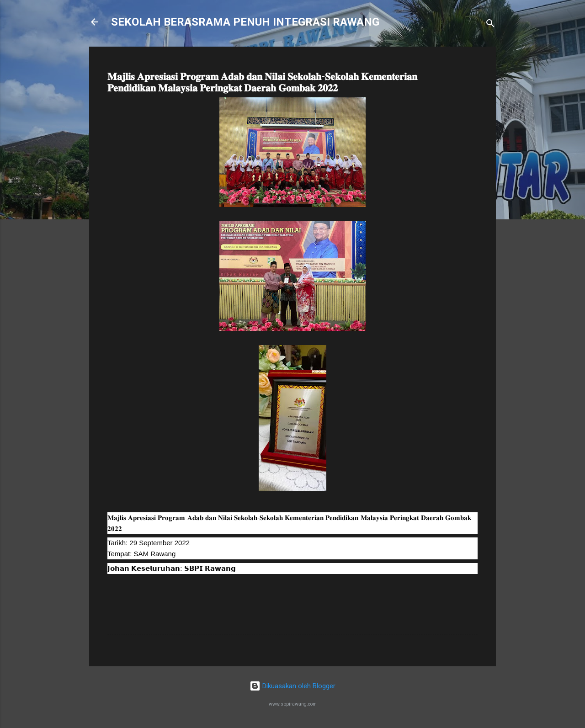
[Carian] (490, 25)
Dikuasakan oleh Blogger (292, 686)
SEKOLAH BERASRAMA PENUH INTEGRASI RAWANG (245, 22)
